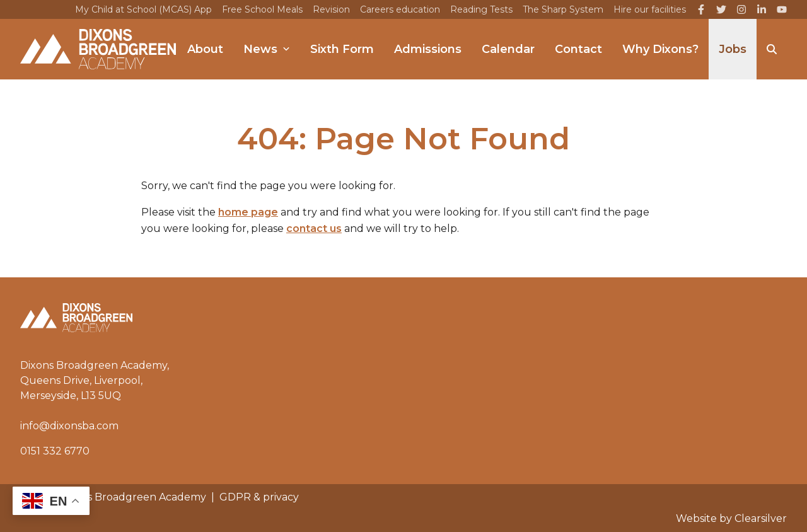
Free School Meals (262, 9)
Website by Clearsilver (731, 518)
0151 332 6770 (55, 451)
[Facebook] (701, 9)
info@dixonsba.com (69, 426)
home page (248, 212)
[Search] (772, 49)
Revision (331, 9)
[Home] (98, 49)
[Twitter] (721, 9)
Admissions (428, 49)
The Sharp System (563, 9)
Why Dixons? (660, 49)
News (267, 49)
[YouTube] (782, 9)
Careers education (400, 9)
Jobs (733, 49)
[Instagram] (741, 9)
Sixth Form (342, 49)
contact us (314, 228)
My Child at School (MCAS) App (143, 9)
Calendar (508, 49)
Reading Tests (481, 9)
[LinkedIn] (762, 9)
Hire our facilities (650, 9)
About (205, 49)
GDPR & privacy (259, 497)
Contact (578, 49)
